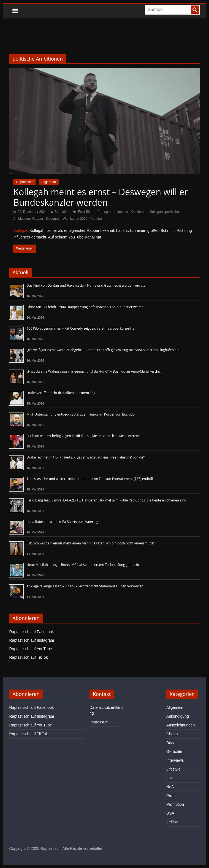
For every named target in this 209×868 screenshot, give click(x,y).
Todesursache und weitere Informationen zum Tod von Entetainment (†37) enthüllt (90, 479)
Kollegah (156, 212)
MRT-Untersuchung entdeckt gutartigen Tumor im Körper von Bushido (81, 414)
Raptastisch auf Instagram (32, 640)
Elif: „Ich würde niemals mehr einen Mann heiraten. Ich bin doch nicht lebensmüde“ (90, 543)
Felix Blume (87, 212)
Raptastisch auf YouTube (30, 649)
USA (170, 813)
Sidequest (53, 219)
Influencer (121, 212)
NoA (170, 787)
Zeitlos (172, 822)
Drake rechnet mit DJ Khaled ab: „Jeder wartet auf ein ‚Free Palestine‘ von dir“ (85, 457)
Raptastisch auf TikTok (28, 657)
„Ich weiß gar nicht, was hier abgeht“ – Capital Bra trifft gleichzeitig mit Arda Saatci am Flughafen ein (103, 350)
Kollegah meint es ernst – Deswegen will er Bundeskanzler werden (100, 197)
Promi (171, 796)
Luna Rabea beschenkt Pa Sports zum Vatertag (62, 522)
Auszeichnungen (181, 725)
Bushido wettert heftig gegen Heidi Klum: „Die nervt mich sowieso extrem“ (83, 436)
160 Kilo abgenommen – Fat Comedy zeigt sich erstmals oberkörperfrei (81, 328)
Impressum (99, 722)
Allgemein (49, 182)
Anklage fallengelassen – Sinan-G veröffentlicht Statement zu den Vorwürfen (85, 586)
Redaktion (62, 212)
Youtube (96, 219)
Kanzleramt (139, 212)
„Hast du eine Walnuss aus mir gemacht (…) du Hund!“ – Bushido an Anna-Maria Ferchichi (95, 371)
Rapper (38, 219)
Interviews (175, 760)
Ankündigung (178, 716)
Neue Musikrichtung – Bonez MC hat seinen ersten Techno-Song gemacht (83, 565)
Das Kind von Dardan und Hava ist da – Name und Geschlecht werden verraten (87, 285)
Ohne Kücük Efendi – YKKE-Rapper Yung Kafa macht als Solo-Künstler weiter (85, 307)
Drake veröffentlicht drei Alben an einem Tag (61, 393)
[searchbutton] (195, 10)
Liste (170, 778)
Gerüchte (174, 752)
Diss (170, 743)
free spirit (104, 212)
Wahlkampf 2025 (75, 219)
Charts (172, 734)
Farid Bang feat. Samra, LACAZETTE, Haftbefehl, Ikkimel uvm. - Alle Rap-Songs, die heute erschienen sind (106, 500)
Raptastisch (25, 182)
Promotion (175, 804)
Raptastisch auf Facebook (31, 632)
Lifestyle (173, 769)
